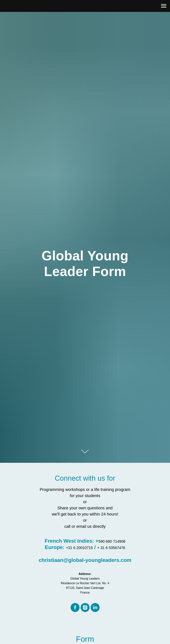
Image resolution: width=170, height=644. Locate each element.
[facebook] (75, 607)
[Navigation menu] (164, 6)
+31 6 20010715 (79, 548)
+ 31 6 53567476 (111, 548)
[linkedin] (95, 607)
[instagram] (85, 607)
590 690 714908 (112, 541)
